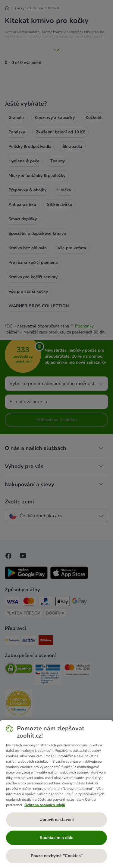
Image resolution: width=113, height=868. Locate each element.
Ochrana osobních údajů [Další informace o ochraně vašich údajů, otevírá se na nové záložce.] (45, 805)
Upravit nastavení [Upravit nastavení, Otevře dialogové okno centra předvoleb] (57, 820)
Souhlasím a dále (57, 838)
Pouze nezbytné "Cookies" (57, 856)
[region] (56, 794)
